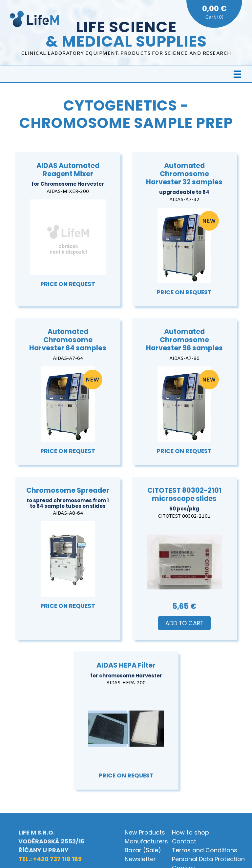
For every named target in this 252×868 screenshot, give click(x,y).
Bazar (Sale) (143, 850)
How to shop (190, 832)
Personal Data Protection (208, 859)
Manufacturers (146, 841)
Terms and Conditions (205, 850)
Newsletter (140, 859)
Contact (184, 841)
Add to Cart (184, 623)
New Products (145, 832)
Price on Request (68, 284)
